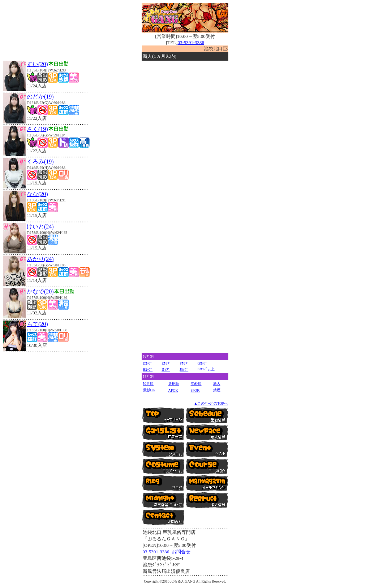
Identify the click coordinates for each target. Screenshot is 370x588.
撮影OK (149, 390)
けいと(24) (40, 227)
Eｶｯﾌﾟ (166, 363)
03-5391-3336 (191, 42)
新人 (217, 384)
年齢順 (196, 384)
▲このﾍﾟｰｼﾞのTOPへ (211, 403)
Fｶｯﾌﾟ (184, 363)
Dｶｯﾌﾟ (148, 363)
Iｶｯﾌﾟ (166, 369)
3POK (195, 390)
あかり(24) (40, 259)
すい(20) (37, 64)
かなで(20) (40, 291)
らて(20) (37, 324)
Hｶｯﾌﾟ (148, 369)
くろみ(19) (40, 162)
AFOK (173, 390)
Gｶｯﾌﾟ (203, 363)
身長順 (173, 384)
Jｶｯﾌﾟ (184, 369)
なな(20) (37, 194)
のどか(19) (40, 97)
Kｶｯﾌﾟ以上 (206, 369)
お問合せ (181, 552)
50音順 (148, 384)
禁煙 (217, 390)
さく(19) (37, 129)
